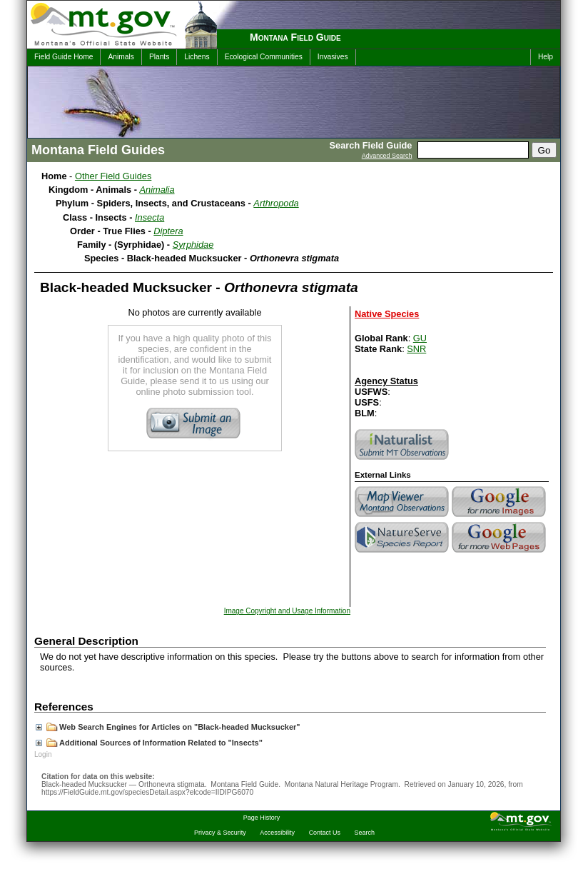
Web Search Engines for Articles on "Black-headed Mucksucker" (168, 727)
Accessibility (277, 833)
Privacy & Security (220, 833)
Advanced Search (387, 156)
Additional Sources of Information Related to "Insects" (149, 743)
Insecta (149, 217)
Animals (121, 57)
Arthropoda (276, 203)
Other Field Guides (113, 176)
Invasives (333, 57)
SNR (416, 349)
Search (365, 833)
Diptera (168, 231)
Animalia (157, 190)
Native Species (387, 314)
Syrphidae (193, 245)
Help (546, 57)
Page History (262, 818)
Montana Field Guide (295, 37)
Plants (159, 57)
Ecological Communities (264, 57)
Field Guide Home (64, 57)
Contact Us (325, 833)
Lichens (197, 57)
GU (420, 338)
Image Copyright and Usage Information (287, 611)
